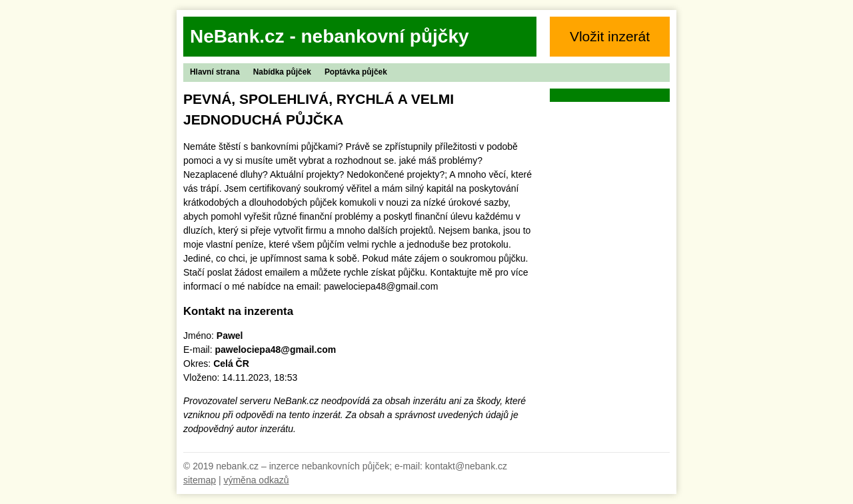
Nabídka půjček (282, 72)
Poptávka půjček (356, 72)
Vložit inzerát (610, 36)
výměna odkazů (256, 480)
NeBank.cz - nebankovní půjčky (330, 36)
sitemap (200, 480)
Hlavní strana (215, 72)
